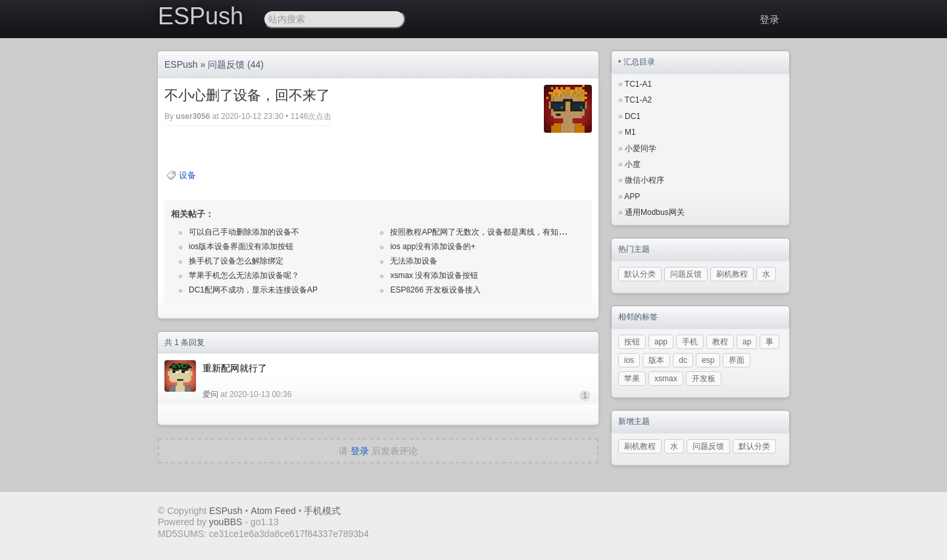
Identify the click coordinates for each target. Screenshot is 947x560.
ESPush (201, 16)
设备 (187, 175)
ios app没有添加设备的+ (433, 246)
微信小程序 (644, 180)
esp (708, 360)
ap (747, 342)
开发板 (704, 379)
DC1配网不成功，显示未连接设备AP (253, 290)
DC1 (633, 116)
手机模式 (322, 511)
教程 (720, 342)
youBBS (227, 522)
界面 (737, 360)
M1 (630, 132)
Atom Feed (273, 511)
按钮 (632, 342)
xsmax (666, 379)
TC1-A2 (638, 100)
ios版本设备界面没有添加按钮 (241, 246)
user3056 (193, 116)
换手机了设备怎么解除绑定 (236, 261)
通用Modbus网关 (655, 212)
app (661, 342)
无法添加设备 (414, 261)
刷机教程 (732, 274)
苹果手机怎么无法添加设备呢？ (244, 275)
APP (632, 197)
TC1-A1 (638, 84)
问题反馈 (226, 64)
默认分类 (640, 274)
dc (683, 360)
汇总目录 (639, 62)
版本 (656, 360)
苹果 (632, 379)
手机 (690, 342)
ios (629, 360)
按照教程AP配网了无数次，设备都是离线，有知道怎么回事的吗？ (506, 232)
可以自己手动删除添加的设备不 (244, 232)
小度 (633, 164)
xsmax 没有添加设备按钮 (434, 275)
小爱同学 (641, 149)
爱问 (210, 394)
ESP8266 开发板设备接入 (435, 290)
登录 (769, 19)
